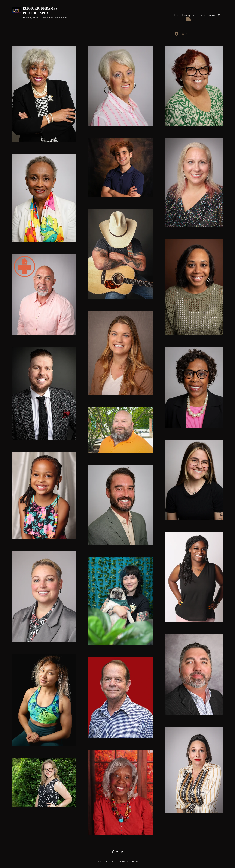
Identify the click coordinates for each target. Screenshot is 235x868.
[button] (188, 18)
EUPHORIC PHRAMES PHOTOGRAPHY (40, 11)
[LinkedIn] (122, 852)
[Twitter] (117, 852)
